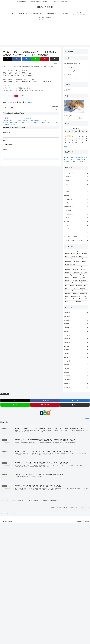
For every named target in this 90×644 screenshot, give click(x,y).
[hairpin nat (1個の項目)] (6, 534)
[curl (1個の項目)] (4, 518)
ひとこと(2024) (29, 102)
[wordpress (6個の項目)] (6, 494)
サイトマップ (6, 318)
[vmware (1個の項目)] (6, 526)
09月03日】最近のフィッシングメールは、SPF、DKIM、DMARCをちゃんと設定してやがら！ (28, 120)
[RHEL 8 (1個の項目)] (14, 513)
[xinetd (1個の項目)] (22, 513)
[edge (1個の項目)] (23, 539)
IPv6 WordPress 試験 (8, 314)
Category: (5, 141)
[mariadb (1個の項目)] (23, 502)
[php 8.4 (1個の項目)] (6, 521)
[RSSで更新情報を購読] (49, 187)
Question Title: (7, 132)
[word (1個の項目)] (13, 542)
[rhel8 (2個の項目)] (11, 497)
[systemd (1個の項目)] (6, 513)
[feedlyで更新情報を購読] (45, 187)
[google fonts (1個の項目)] (22, 518)
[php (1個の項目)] (17, 502)
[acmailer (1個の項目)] (15, 505)
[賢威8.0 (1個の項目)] (5, 515)
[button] (54, 59)
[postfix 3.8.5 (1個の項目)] (17, 529)
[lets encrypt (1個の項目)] (6, 537)
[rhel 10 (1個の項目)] (10, 529)
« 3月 (3, 389)
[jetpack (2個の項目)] (23, 497)
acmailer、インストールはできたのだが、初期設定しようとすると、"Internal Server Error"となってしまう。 (14, 402)
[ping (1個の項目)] (23, 515)
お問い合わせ (6, 333)
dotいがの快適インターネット (10, 306)
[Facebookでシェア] (17, 59)
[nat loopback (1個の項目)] (21, 531)
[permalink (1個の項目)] (22, 526)
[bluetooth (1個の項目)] (20, 544)
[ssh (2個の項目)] (17, 497)
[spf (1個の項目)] (12, 534)
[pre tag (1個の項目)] (5, 502)
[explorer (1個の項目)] (14, 521)
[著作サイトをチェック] (41, 187)
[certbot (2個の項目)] (5, 497)
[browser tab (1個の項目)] (14, 526)
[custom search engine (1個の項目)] (14, 507)
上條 (17, 404)
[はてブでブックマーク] (26, 59)
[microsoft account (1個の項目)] (14, 539)
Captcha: (5, 149)
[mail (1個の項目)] (24, 529)
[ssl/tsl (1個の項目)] (22, 521)
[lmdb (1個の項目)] (12, 531)
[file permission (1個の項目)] (21, 537)
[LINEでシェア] (35, 59)
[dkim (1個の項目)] (13, 523)
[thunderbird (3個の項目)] (22, 494)
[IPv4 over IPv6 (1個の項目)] (21, 542)
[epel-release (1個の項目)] (7, 505)
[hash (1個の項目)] (4, 529)
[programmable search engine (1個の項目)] (10, 510)
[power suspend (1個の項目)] (21, 499)
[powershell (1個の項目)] (6, 523)
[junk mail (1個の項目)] (11, 502)
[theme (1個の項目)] (23, 505)
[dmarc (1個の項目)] (17, 534)
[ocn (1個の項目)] (5, 531)
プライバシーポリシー (8, 321)
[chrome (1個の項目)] (13, 537)
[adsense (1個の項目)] (22, 510)
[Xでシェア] (7, 59)
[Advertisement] (45, 34)
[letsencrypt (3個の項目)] (14, 494)
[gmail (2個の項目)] (5, 499)
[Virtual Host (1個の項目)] (6, 542)
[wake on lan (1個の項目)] (12, 499)
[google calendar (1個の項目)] (12, 518)
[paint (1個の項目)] (5, 539)
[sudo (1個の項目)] (7, 544)
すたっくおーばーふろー (9, 310)
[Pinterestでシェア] (45, 59)
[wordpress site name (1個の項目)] (15, 515)
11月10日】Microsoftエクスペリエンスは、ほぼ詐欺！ (18, 118)
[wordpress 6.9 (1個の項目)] (21, 523)
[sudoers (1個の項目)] (23, 534)
